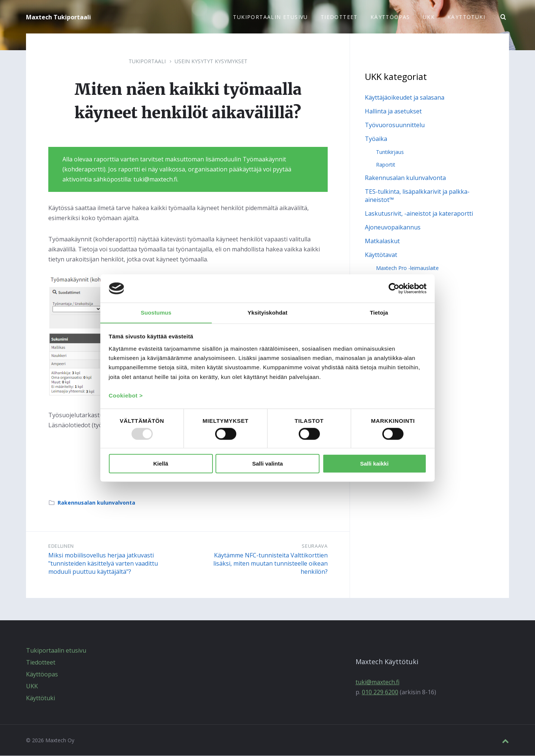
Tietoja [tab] (379, 312)
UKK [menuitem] (429, 17)
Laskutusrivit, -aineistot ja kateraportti (419, 214)
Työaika (376, 139)
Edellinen (61, 546)
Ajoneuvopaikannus (393, 228)
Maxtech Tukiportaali (59, 17)
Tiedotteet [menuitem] (339, 17)
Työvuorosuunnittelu (395, 125)
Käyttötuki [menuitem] (466, 17)
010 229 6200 (380, 692)
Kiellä (160, 464)
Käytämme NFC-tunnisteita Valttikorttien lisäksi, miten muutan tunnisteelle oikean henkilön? (270, 564)
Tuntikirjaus (390, 152)
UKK (32, 686)
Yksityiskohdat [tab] (267, 312)
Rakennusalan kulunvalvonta (96, 503)
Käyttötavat (381, 255)
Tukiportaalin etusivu (56, 651)
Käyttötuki (40, 698)
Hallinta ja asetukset (393, 112)
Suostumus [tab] (156, 312)
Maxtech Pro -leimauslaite (407, 268)
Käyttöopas (42, 675)
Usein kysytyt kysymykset (211, 62)
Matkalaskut (382, 241)
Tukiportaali (147, 62)
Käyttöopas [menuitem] (390, 17)
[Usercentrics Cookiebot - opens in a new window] (394, 288)
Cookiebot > (126, 396)
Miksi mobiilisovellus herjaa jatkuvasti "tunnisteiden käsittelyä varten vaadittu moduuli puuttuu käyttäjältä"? (103, 564)
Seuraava (314, 546)
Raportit (386, 165)
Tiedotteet (41, 663)
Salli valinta (268, 464)
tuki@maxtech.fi (377, 682)
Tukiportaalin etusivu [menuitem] (270, 17)
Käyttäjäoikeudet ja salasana (405, 98)
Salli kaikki (374, 464)
